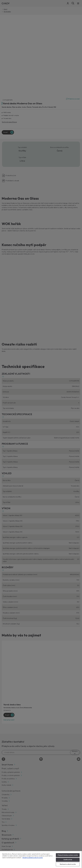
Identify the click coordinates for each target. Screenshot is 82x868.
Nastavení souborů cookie (68, 864)
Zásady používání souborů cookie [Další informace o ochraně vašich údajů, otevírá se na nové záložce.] (33, 858)
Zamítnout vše (68, 860)
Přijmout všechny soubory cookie (68, 855)
